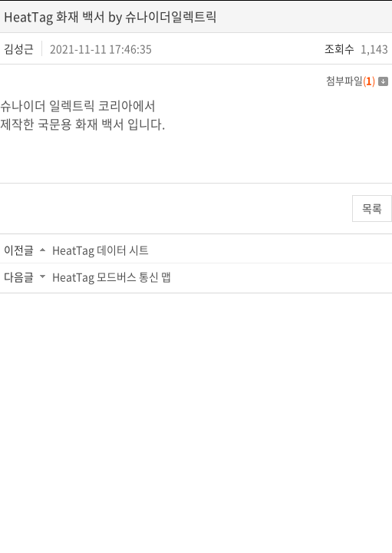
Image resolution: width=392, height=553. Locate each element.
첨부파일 (357, 80)
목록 (372, 208)
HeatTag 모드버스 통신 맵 (112, 276)
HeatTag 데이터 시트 (100, 250)
